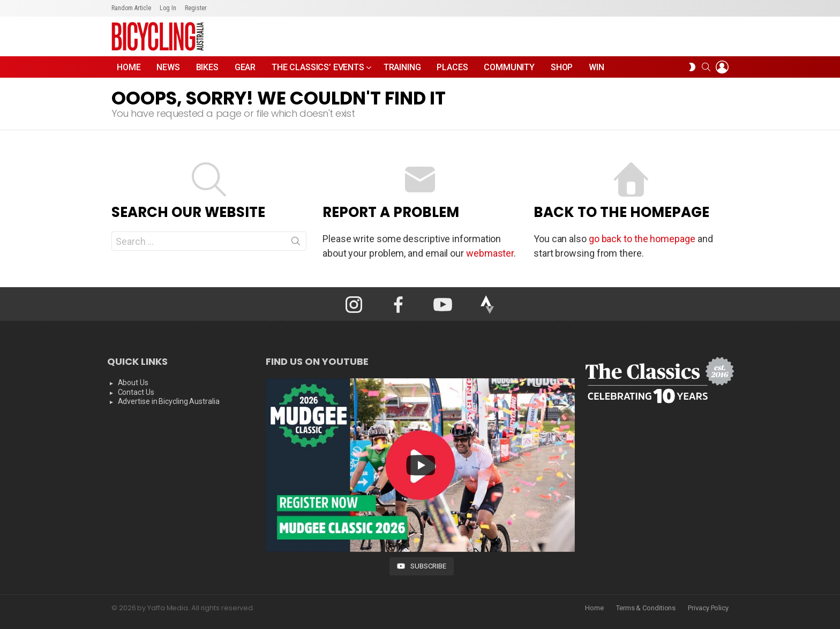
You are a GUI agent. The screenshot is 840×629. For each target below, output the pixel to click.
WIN (597, 67)
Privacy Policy (708, 608)
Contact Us (136, 392)
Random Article (131, 8)
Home (129, 67)
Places (452, 67)
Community (509, 67)
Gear (245, 67)
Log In (168, 8)
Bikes (207, 67)
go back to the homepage (642, 239)
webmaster (490, 253)
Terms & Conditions (646, 608)
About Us (133, 383)
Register (196, 8)
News (168, 67)
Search (296, 243)
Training (402, 67)
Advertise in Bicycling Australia (169, 401)
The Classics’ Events (318, 70)
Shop (562, 67)
